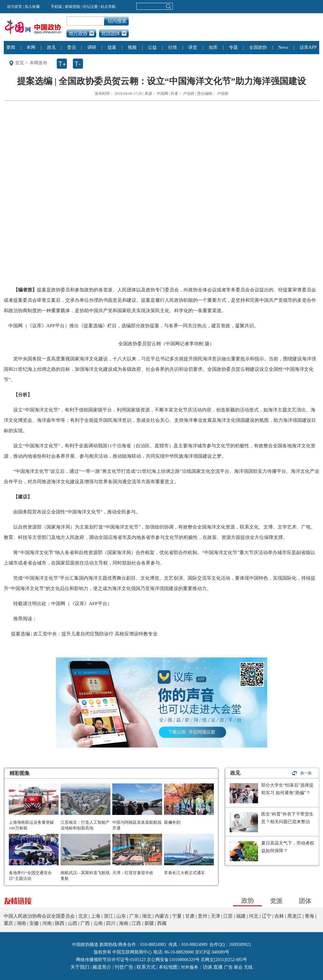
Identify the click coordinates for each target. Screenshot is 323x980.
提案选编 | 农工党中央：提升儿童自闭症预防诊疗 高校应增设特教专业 (84, 634)
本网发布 (38, 63)
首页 (20, 63)
